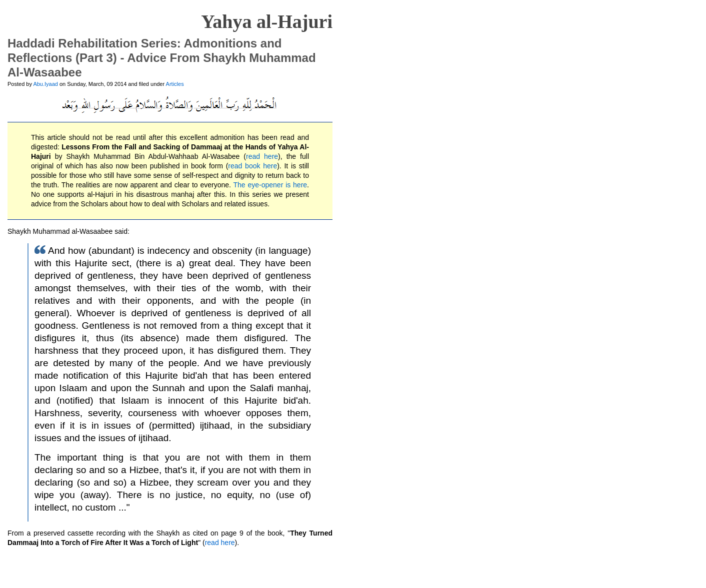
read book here (252, 166)
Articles (175, 84)
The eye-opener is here (270, 185)
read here (262, 156)
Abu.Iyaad (45, 84)
